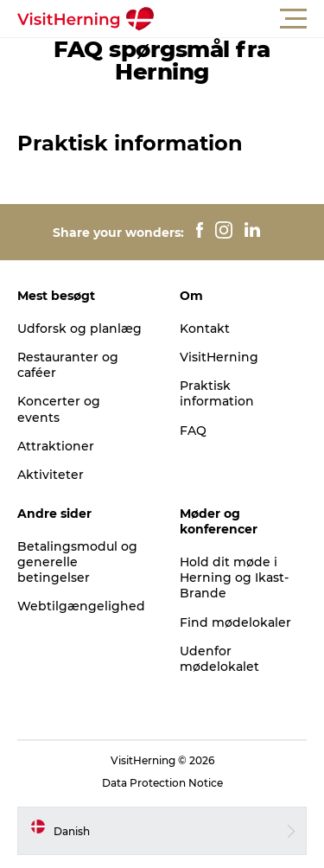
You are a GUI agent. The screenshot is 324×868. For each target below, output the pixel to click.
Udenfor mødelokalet (219, 659)
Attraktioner (56, 446)
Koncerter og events (59, 409)
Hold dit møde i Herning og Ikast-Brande (234, 578)
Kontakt (205, 329)
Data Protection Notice (162, 783)
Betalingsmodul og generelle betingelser (77, 562)
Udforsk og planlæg (79, 329)
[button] (240, 19)
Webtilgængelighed (81, 606)
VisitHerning (219, 357)
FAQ (193, 431)
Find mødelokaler (235, 622)
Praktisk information (217, 393)
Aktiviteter (51, 475)
